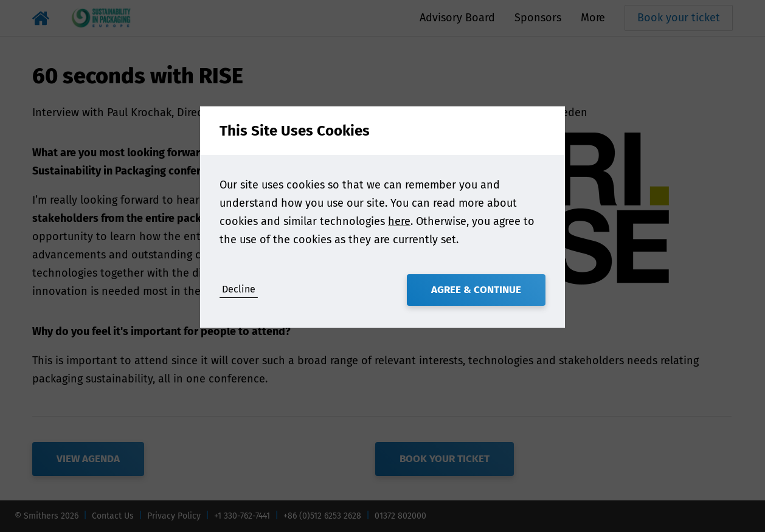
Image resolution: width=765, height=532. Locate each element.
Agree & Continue (476, 290)
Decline (239, 289)
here (399, 221)
